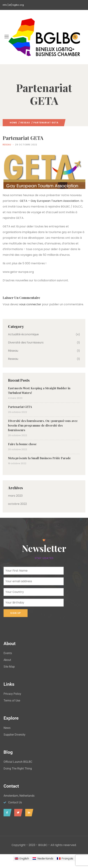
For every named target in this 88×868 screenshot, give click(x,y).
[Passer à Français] (65, 859)
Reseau (25, 123)
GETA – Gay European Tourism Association (49, 201)
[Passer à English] (22, 859)
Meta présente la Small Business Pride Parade (39, 458)
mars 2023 (15, 496)
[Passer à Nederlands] (43, 859)
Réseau (13, 351)
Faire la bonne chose (22, 444)
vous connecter (30, 304)
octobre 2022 (17, 504)
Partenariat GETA (20, 407)
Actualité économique (23, 334)
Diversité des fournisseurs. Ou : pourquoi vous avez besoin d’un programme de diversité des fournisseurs (43, 425)
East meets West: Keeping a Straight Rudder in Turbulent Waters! (39, 390)
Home (13, 123)
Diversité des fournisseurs (26, 342)
